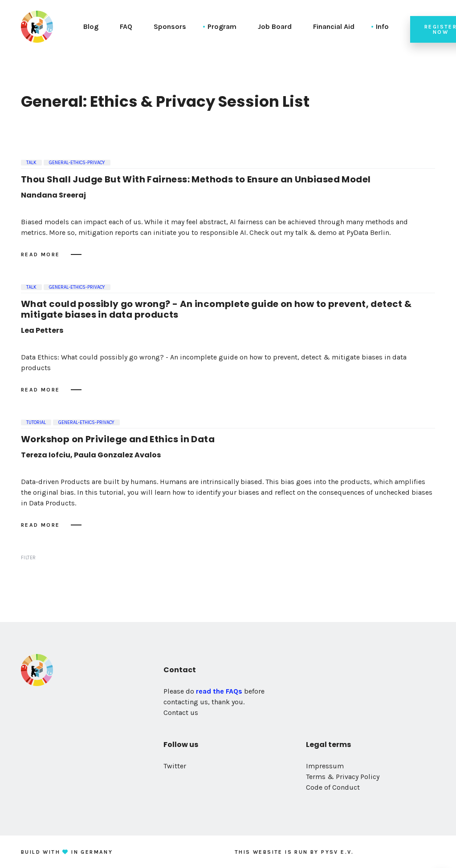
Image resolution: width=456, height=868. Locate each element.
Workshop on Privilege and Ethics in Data (118, 439)
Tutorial (36, 422)
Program (222, 26)
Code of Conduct (333, 787)
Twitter (175, 766)
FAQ (126, 26)
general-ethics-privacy (77, 163)
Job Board (275, 26)
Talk (31, 163)
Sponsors (170, 26)
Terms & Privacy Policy (343, 777)
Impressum (325, 766)
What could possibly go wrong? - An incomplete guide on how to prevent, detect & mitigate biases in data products (216, 309)
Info (382, 26)
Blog (91, 26)
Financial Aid (334, 26)
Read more (41, 254)
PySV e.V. (338, 852)
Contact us (181, 713)
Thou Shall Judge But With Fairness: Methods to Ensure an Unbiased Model (196, 179)
